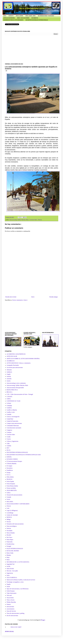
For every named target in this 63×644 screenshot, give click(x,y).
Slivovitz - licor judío (12, 571)
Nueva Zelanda (11, 533)
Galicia (8, 493)
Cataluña (9, 414)
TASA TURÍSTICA (12, 578)
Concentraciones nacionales (14, 428)
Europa (8, 472)
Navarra (9, 522)
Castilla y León (11, 412)
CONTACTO (11, 16)
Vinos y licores (10, 600)
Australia (9, 379)
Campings (9, 406)
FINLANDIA (10, 477)
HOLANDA (10, 502)
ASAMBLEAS (11, 361)
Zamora (9, 604)
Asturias (9, 376)
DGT (8, 448)
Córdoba (9, 446)
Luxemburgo (10, 513)
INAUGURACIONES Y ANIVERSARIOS (18, 504)
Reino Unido (10, 553)
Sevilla (8, 566)
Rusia (8, 560)
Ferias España (10, 481)
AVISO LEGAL (9, 631)
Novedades (9, 531)
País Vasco (9, 537)
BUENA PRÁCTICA (12, 390)
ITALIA (9, 506)
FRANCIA (9, 479)
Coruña (8, 437)
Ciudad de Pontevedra (12, 421)
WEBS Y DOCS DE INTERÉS (23, 18)
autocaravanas (10, 607)
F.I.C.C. (9, 475)
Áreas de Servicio (11, 611)
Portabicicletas (10, 544)
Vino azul (9, 595)
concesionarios (10, 609)
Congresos (9, 430)
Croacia (9, 439)
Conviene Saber (33, 220)
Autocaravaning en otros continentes (16, 383)
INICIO (5, 16)
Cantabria (9, 408)
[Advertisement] (34, 49)
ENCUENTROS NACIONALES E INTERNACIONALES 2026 (24, 455)
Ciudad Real (10, 419)
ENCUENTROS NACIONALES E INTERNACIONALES (37, 20)
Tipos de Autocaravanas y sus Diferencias (18, 589)
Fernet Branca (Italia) (12, 486)
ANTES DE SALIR (12, 356)
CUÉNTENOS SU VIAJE (13, 401)
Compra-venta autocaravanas (14, 423)
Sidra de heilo (10, 569)
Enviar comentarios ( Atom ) (20, 300)
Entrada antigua (54, 297)
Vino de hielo (10, 598)
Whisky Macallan (11, 602)
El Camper (9, 466)
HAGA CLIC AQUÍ (16, 627)
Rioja (8, 557)
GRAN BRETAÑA (12, 490)
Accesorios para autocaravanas (15, 367)
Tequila (9, 584)
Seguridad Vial (10, 564)
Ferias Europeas (11, 484)
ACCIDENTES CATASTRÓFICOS (16, 354)
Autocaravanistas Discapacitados (15, 388)
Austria (8, 381)
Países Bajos (10, 540)
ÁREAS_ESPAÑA (19, 16)
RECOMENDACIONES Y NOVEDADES (46, 16)
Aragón (9, 374)
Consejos (9, 432)
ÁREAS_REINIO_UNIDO (31, 16)
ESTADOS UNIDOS (12, 459)
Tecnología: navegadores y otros (15, 582)
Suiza (8, 575)
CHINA (9, 399)
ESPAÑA (9, 457)
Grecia (8, 499)
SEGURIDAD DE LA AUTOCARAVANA (18, 562)
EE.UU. (9, 450)
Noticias (40, 220)
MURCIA (9, 517)
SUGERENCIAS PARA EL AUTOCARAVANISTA (13, 20)
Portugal (9, 546)
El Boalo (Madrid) (11, 464)
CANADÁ (9, 397)
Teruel (8, 587)
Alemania (9, 370)
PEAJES (9, 535)
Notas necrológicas (12, 526)
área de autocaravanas (12, 616)
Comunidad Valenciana (13, 426)
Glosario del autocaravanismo (14, 495)
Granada (9, 497)
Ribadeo (9, 555)
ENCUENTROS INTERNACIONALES (17, 452)
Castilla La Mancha (12, 410)
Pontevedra (10, 542)
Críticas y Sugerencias (12, 441)
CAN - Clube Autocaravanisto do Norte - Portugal (20, 394)
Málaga (9, 519)
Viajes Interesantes (11, 593)
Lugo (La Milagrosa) (12, 510)
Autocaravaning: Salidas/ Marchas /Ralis (19, 220)
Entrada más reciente (11, 297)
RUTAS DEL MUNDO (13, 551)
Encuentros (10, 468)
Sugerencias (10, 573)
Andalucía (9, 372)
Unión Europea (11, 591)
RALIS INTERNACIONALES (15, 549)
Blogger (43, 620)
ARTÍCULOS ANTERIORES (9, 18)
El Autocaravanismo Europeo (14, 461)
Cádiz (8, 443)
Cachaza (9, 403)
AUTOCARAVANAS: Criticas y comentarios (19, 363)
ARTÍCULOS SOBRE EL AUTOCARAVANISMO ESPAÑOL (23, 359)
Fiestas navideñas (11, 488)
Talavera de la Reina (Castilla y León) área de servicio (21, 580)
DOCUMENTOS (35, 18)
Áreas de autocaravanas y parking (15, 613)
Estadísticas (10, 470)
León (8, 508)
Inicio (33, 297)
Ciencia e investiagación (13, 417)
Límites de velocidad (12, 515)
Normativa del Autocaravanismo (15, 524)
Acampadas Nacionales (13, 365)
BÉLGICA (9, 392)
